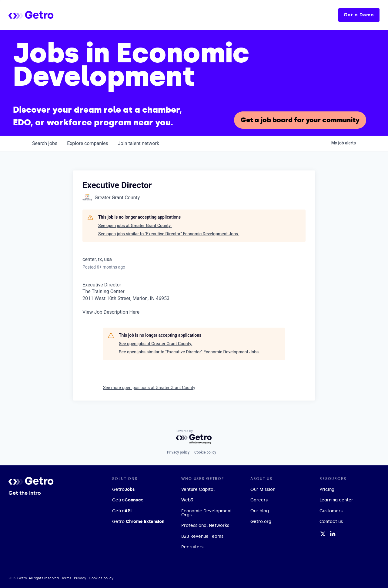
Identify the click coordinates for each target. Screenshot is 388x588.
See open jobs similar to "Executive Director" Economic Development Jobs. (169, 234)
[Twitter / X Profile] (323, 534)
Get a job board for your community (300, 120)
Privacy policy (178, 452)
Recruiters (192, 547)
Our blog (260, 511)
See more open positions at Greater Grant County (149, 388)
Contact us (331, 522)
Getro (123, 489)
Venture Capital (198, 489)
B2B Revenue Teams (202, 536)
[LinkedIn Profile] (333, 534)
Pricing (327, 489)
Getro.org (261, 522)
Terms (66, 578)
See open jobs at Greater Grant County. (135, 226)
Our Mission (263, 489)
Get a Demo (359, 15)
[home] (54, 15)
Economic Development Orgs (207, 513)
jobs (45, 143)
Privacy (80, 578)
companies (87, 143)
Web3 (187, 500)
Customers (331, 511)
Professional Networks (205, 525)
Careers (259, 500)
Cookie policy (205, 452)
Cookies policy (101, 578)
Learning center (336, 500)
